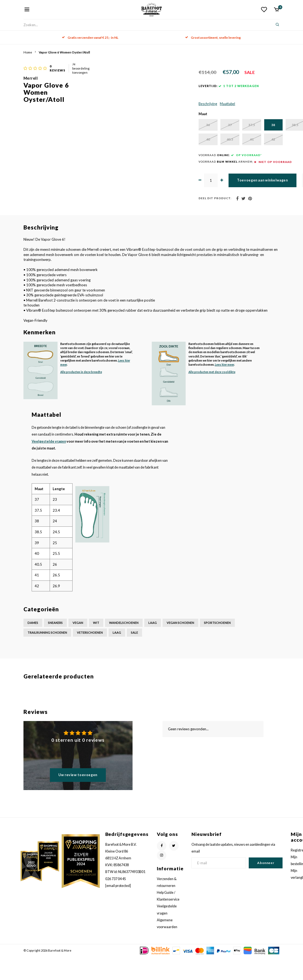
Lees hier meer (224, 388)
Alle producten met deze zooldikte (212, 395)
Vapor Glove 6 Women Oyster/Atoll (64, 52)
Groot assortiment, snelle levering (213, 37)
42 (254, 162)
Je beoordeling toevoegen (202, 65)
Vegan (78, 646)
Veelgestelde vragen (49, 464)
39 (145, 162)
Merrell (140, 71)
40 (172, 162)
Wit (96, 646)
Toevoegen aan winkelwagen (202, 203)
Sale (134, 656)
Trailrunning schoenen (47, 656)
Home (28, 52)
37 (172, 147)
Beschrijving (142, 126)
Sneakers (55, 646)
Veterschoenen (90, 656)
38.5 (254, 147)
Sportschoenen (217, 646)
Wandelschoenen (124, 646)
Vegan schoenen (180, 646)
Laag (153, 646)
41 (227, 162)
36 (145, 147)
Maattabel (161, 126)
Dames (33, 646)
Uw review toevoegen (78, 798)
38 (227, 147)
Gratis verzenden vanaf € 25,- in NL (90, 37)
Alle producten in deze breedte (81, 395)
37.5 (199, 147)
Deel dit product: (149, 221)
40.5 (199, 162)
